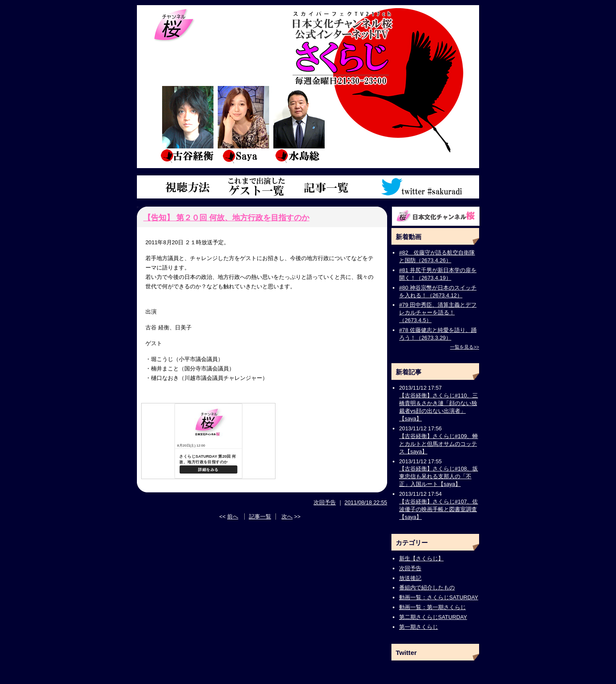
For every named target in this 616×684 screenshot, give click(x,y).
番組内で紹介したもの (427, 588)
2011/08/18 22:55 (366, 502)
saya (243, 124)
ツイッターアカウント (422, 187)
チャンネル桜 (174, 26)
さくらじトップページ (382, 46)
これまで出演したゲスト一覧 (257, 187)
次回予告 (325, 502)
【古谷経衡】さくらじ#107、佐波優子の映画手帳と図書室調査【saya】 (438, 509)
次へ (287, 517)
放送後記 (410, 578)
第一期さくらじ (419, 627)
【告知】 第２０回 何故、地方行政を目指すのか (226, 218)
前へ (233, 517)
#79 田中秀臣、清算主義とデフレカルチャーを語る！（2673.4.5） (438, 312)
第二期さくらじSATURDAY (433, 617)
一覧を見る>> (465, 347)
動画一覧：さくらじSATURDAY (439, 597)
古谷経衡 (187, 124)
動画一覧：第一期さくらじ (432, 607)
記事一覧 (326, 187)
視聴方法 (186, 187)
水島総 (299, 124)
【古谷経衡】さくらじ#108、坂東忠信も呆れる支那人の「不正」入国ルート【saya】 (438, 476)
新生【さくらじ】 (421, 558)
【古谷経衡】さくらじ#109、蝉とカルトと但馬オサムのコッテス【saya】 (438, 444)
